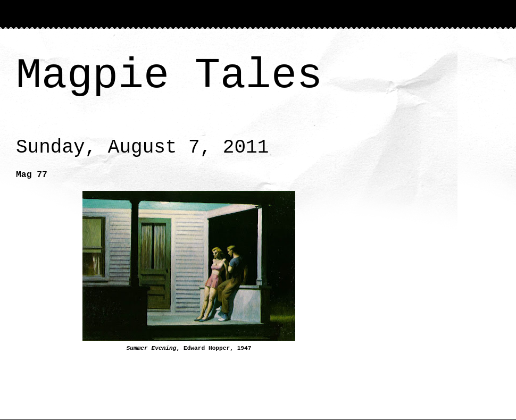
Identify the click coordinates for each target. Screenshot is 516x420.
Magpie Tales (169, 76)
